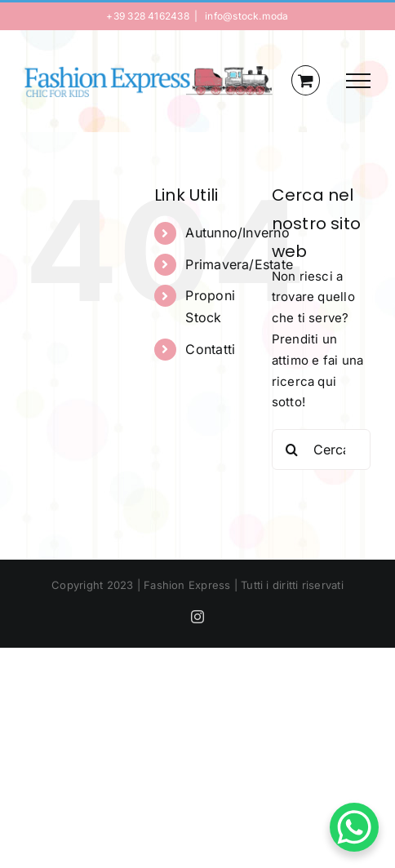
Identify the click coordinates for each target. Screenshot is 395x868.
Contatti (210, 349)
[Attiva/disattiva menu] (358, 81)
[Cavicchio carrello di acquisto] (306, 80)
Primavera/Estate (239, 264)
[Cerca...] (321, 449)
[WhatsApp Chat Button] (354, 827)
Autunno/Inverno (237, 232)
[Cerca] (292, 449)
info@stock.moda (246, 16)
